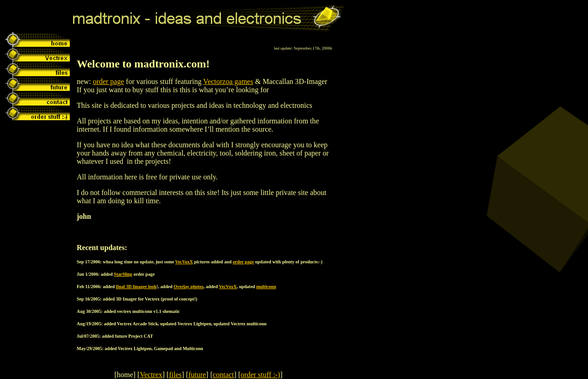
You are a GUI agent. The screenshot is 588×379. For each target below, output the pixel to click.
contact (223, 375)
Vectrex (151, 375)
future (197, 375)
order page (108, 81)
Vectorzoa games (228, 81)
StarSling (123, 274)
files (175, 375)
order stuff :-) (260, 375)
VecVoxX (184, 262)
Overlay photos (189, 287)
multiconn (266, 287)
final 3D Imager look (136, 287)
